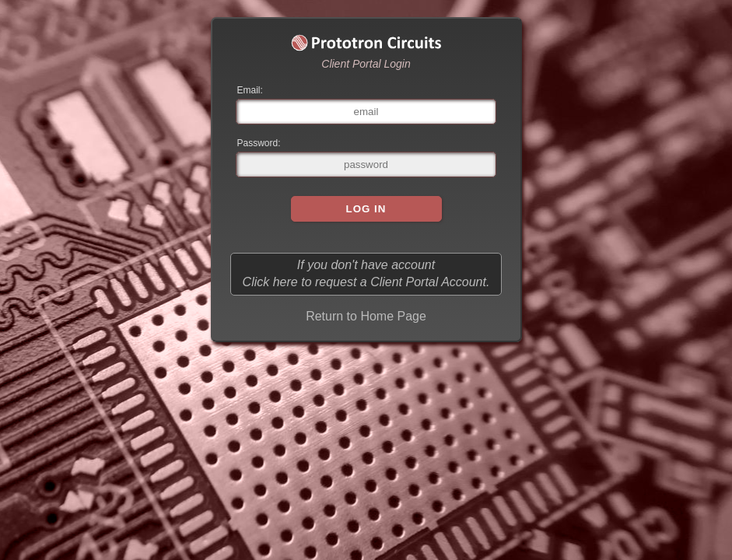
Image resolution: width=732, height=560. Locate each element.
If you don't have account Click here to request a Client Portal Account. (366, 273)
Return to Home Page (366, 316)
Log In (366, 209)
